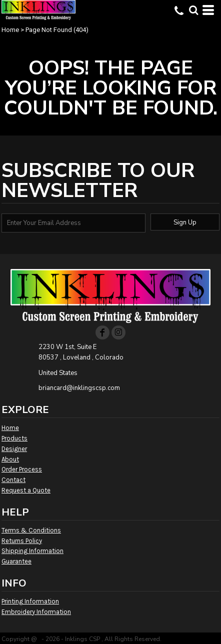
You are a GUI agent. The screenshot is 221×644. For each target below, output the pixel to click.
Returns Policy (22, 541)
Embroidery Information (36, 612)
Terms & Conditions (31, 530)
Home (10, 30)
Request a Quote (26, 490)
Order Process (22, 469)
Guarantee (16, 561)
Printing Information (30, 601)
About (10, 459)
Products (14, 438)
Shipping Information (32, 551)
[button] (193, 10)
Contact (13, 480)
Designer (14, 449)
